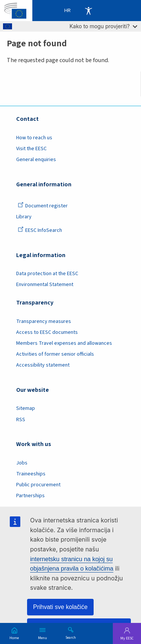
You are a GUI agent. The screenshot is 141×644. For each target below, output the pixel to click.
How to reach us (34, 138)
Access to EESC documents (47, 332)
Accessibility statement (43, 365)
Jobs (22, 463)
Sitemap (26, 408)
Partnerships (30, 496)
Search (71, 637)
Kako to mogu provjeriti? (103, 26)
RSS (21, 420)
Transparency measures (44, 321)
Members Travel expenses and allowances (64, 343)
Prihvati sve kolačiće (60, 607)
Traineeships (31, 474)
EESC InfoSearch (40, 230)
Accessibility (88, 11)
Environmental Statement (45, 285)
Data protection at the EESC (47, 274)
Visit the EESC (31, 149)
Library (24, 217)
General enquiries (36, 160)
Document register (43, 206)
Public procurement (38, 485)
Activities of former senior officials (55, 354)
